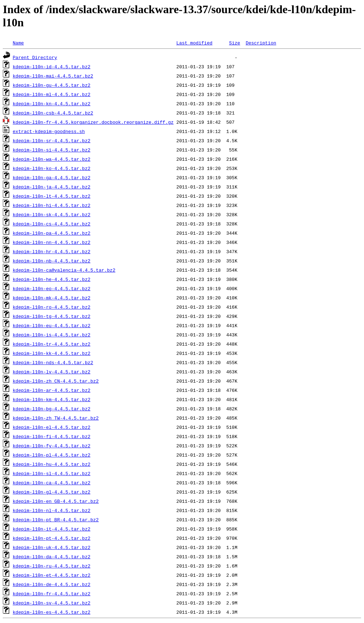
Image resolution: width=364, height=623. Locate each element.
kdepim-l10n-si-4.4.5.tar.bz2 (52, 150)
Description (261, 43)
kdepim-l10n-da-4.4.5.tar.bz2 (52, 557)
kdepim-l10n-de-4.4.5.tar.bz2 (52, 584)
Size (234, 43)
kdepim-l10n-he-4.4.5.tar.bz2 (52, 279)
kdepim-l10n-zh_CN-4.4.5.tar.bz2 (56, 381)
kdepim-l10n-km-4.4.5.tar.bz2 (52, 399)
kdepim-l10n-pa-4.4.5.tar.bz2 (52, 233)
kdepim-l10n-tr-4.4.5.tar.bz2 (52, 344)
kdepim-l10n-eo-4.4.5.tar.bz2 (52, 288)
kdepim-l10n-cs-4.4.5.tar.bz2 (52, 224)
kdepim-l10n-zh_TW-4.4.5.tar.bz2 (56, 418)
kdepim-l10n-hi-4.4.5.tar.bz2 (52, 205)
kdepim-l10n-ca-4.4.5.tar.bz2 (52, 483)
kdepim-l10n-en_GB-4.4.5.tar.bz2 (56, 501)
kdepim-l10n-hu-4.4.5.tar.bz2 (52, 464)
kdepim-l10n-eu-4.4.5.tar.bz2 (52, 325)
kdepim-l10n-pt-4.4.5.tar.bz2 (52, 538)
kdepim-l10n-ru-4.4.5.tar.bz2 (52, 566)
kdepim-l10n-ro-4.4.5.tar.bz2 (52, 307)
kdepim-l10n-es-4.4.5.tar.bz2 (52, 612)
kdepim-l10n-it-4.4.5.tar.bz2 (52, 529)
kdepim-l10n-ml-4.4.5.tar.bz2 (52, 94)
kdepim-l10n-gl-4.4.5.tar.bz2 (52, 492)
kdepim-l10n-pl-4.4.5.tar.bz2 (52, 455)
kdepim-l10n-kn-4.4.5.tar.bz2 (52, 103)
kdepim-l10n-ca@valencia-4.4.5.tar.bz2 (64, 270)
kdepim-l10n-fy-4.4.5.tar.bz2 (52, 446)
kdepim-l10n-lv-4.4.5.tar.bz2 (52, 372)
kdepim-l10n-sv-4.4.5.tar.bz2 (52, 603)
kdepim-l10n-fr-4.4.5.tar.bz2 (52, 593)
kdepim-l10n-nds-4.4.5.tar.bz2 (53, 362)
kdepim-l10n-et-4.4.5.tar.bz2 (52, 575)
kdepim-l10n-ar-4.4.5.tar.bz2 (52, 390)
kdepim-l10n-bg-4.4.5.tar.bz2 (52, 409)
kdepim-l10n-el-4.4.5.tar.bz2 (52, 427)
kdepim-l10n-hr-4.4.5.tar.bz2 (52, 251)
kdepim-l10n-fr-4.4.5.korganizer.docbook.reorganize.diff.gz (93, 122)
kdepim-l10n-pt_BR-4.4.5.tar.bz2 (56, 520)
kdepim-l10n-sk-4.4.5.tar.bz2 (52, 214)
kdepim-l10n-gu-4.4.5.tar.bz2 (52, 85)
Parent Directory (35, 57)
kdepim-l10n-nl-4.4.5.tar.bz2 (52, 510)
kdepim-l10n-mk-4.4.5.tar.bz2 (52, 298)
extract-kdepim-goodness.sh (49, 131)
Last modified (194, 43)
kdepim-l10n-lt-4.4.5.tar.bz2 (52, 196)
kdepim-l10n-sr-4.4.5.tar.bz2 (52, 140)
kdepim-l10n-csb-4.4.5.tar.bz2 (53, 113)
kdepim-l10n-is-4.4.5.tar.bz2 (52, 335)
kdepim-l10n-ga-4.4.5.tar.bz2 (52, 177)
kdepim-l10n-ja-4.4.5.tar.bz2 (52, 187)
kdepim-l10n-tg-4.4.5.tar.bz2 (52, 316)
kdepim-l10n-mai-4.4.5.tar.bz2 (53, 76)
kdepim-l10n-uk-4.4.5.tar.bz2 (52, 547)
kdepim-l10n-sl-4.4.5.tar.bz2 (52, 473)
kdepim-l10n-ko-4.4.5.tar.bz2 (52, 168)
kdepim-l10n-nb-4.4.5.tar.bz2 (52, 261)
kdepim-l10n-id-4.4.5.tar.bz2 (52, 66)
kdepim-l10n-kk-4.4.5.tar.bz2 (52, 353)
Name (18, 43)
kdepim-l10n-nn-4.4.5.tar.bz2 (52, 242)
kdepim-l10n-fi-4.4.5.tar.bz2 (52, 436)
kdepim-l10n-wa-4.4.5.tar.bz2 (52, 159)
